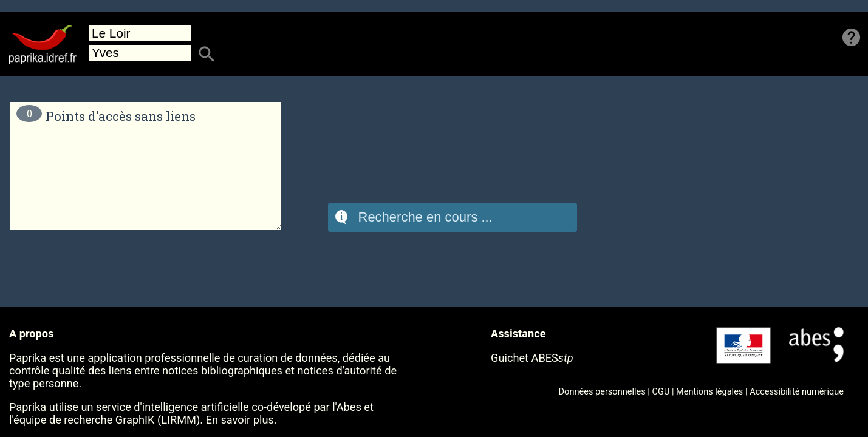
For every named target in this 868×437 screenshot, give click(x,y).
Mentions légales (709, 391)
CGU (661, 391)
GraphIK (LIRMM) (158, 420)
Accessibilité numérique (797, 391)
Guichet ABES (532, 358)
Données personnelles (602, 391)
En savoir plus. (241, 420)
